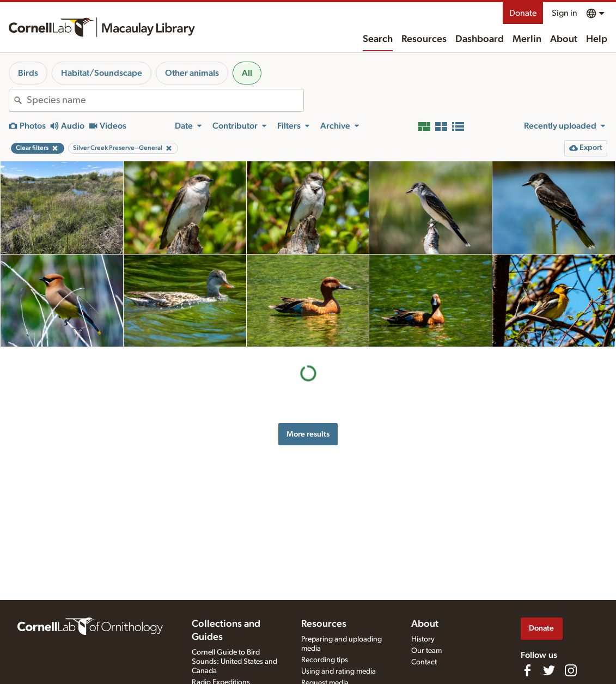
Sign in (565, 13)
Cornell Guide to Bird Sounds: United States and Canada (234, 662)
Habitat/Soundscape (102, 73)
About (564, 39)
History (423, 639)
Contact (424, 662)
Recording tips (325, 660)
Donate (523, 13)
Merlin (527, 39)
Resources (424, 39)
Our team (426, 651)
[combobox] (165, 100)
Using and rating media (339, 671)
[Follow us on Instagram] (571, 670)
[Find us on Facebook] (527, 670)
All (247, 73)
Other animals (192, 73)
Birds (28, 73)
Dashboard (480, 39)
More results (308, 434)
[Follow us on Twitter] (549, 670)
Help (597, 39)
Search (378, 39)
